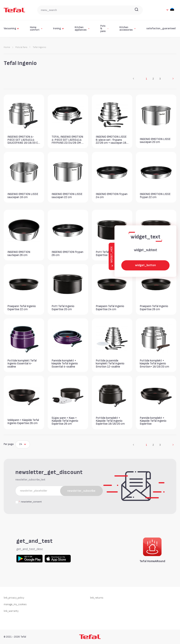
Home (7, 47)
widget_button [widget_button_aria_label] (145, 265)
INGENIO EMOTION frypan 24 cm (112, 196)
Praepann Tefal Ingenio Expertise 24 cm (110, 308)
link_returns (97, 598)
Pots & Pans (21, 47)
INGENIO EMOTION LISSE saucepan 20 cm (155, 141)
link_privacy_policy (14, 598)
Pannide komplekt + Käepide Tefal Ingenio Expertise (153, 421)
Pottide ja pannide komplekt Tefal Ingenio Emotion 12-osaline (110, 364)
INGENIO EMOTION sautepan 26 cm (19, 253)
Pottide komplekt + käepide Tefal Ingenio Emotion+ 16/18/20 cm (154, 364)
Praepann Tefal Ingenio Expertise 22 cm (22, 308)
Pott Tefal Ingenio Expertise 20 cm (63, 308)
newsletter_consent (30, 502)
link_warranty (11, 611)
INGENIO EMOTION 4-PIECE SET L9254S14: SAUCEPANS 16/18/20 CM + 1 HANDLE (24, 140)
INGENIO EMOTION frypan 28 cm (67, 253)
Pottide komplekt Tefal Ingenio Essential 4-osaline (22, 364)
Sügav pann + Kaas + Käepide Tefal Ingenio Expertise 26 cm (65, 421)
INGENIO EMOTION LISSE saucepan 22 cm (67, 196)
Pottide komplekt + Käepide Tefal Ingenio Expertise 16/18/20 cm (110, 421)
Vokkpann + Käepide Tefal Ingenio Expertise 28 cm (23, 422)
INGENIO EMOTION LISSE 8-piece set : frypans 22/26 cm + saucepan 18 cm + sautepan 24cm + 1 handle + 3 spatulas (111, 140)
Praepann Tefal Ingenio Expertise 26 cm (154, 308)
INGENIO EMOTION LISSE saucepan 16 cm (23, 196)
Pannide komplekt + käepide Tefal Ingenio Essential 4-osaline (65, 364)
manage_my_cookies (15, 604)
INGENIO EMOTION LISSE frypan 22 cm (155, 196)
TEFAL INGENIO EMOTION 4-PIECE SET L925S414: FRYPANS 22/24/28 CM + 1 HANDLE (67, 140)
